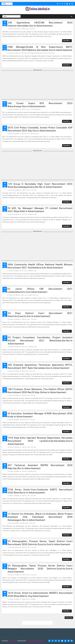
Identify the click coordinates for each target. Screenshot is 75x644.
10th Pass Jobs (26, 134)
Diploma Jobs (25, 29)
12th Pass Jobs (25, 53)
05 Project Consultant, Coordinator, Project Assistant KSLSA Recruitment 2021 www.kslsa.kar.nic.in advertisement (40, 341)
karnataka (33, 599)
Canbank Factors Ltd (33, 295)
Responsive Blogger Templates (35, 641)
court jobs (34, 190)
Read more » (67, 41)
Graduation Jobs (32, 214)
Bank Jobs (24, 295)
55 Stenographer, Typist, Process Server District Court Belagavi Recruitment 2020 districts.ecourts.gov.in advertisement (40, 569)
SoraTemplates (13, 641)
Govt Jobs (32, 29)
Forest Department (35, 109)
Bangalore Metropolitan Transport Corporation (42, 53)
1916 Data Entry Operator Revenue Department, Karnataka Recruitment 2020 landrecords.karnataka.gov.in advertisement (40, 441)
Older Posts (69, 618)
